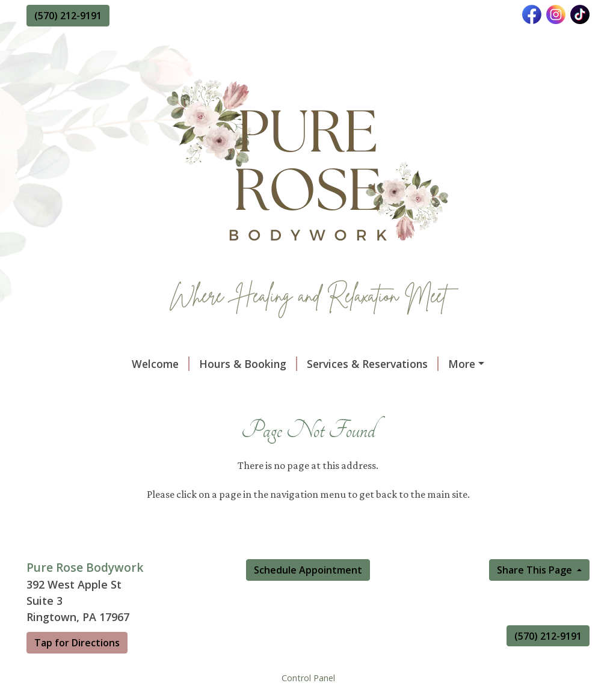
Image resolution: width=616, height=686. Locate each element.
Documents (377, 389)
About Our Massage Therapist (119, 389)
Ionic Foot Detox (328, 440)
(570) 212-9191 (68, 16)
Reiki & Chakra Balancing (448, 440)
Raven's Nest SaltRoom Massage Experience (310, 414)
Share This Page (536, 646)
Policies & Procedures (272, 389)
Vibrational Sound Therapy (109, 414)
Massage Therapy (533, 389)
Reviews (447, 389)
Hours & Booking (152, 364)
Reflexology (234, 440)
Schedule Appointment (308, 646)
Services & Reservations (277, 364)
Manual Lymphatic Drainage (113, 440)
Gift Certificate (396, 364)
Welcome (65, 364)
